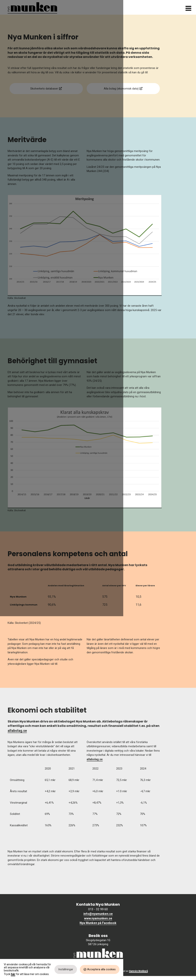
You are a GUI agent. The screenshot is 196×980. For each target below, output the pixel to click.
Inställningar (138, 972)
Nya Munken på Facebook (98, 927)
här (13, 973)
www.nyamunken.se (98, 922)
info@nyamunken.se (98, 918)
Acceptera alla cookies (174, 972)
